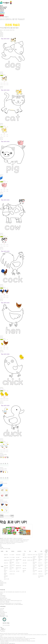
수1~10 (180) (12, 557)
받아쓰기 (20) (6, 579)
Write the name (4, 483)
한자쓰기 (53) (30, 557)
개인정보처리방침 (3, 583)
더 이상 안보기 (4, 543)
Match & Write (4, 454)
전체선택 (2, 34)
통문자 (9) (6, 555)
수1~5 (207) (12, 555)
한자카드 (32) (30, 560)
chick (3, 352)
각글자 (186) (6, 557)
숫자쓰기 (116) (12, 571)
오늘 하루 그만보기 (11, 543)
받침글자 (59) (6, 560)
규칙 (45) (18, 563)
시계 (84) (18, 571)
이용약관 (2, 584)
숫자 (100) (25, 563)
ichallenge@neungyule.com (8, 603)
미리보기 (2, 72)
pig (2, 139)
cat (2, 88)
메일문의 (2, 585)
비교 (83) (18, 557)
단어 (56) (24, 566)
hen (2, 300)
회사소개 (2, 582)
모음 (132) (6, 566)
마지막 (12, 516)
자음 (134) (6, 563)
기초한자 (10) (30, 555)
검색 (1, 31)
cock (2, 249)
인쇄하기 (2, 33)
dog (2, 36)
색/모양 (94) (18, 555)
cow (2, 194)
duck (2, 403)
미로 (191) (40, 568)
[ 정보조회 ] (9, 599)
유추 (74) (40, 563)
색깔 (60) (24, 560)
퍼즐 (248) (40, 571)
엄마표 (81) (35, 574)
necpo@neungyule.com (17, 601)
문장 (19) (24, 568)
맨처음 (2, 516)
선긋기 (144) (35, 555)
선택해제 (2, 35)
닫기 (1, 545)
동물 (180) (25, 557)
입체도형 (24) (18, 566)
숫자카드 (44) (12, 574)
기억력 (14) (40, 574)
